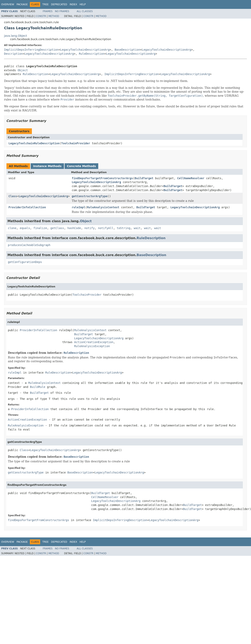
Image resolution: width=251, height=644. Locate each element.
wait (137, 228)
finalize (40, 228)
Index (73, 4)
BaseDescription (127, 50)
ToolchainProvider (76, 143)
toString (124, 228)
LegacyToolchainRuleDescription (34, 143)
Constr (41, 16)
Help (83, 4)
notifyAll (106, 228)
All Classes (85, 11)
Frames (48, 11)
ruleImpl (78, 207)
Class (13, 196)
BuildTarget (144, 178)
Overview (8, 4)
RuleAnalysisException (92, 346)
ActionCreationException (94, 342)
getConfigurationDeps (25, 262)
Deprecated (59, 4)
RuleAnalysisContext (103, 207)
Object (23, 70)
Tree (45, 4)
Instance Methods (47, 166)
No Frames (62, 11)
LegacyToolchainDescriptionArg (85, 50)
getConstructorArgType (89, 196)
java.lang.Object (16, 36)
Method (54, 16)
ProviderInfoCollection (27, 207)
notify (89, 228)
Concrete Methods (82, 166)
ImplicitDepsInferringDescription (31, 50)
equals (25, 228)
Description (13, 54)
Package (22, 4)
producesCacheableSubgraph (29, 245)
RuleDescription (92, 54)
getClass (57, 228)
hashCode (74, 228)
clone (12, 228)
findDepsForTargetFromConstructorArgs (102, 178)
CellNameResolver (191, 178)
